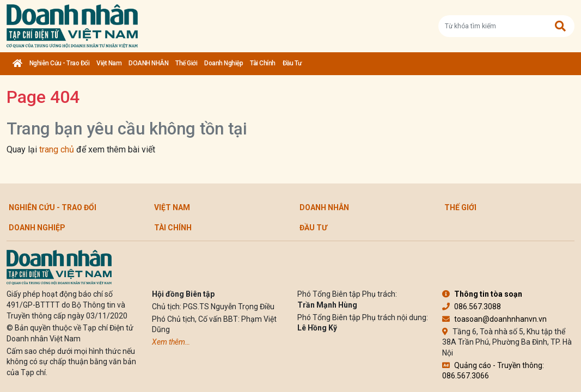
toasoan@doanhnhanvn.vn (494, 319)
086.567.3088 (472, 307)
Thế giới (186, 63)
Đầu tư (292, 63)
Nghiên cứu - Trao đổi (60, 63)
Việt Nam (109, 63)
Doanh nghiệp (224, 63)
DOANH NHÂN (148, 63)
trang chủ (57, 149)
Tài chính (263, 63)
